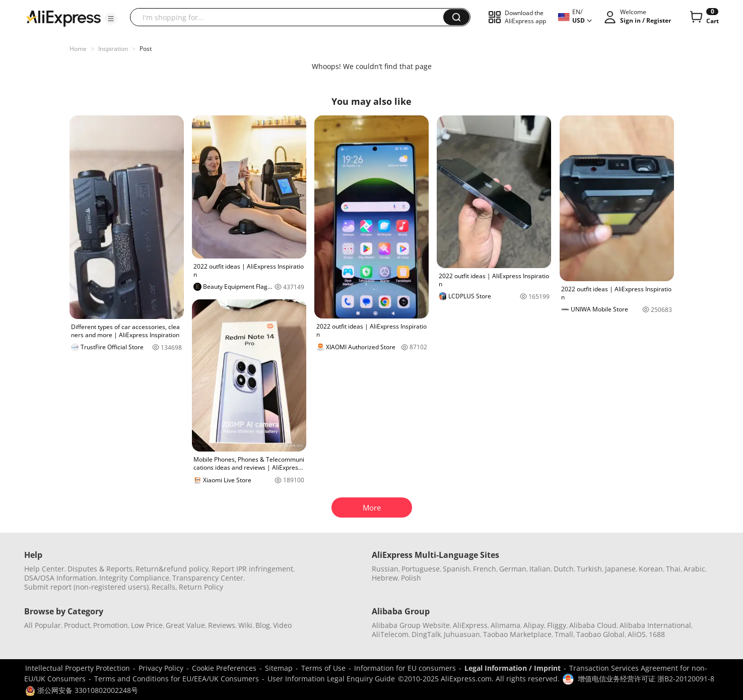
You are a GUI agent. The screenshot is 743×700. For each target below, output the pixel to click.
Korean (651, 569)
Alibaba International (655, 625)
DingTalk (426, 634)
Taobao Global (600, 634)
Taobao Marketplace (517, 634)
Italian (540, 569)
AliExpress (470, 625)
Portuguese (421, 569)
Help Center (44, 569)
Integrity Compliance (134, 578)
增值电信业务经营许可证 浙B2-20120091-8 (646, 679)
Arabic (694, 569)
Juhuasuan (462, 634)
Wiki (245, 625)
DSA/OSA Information (60, 578)
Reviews (222, 625)
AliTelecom (390, 634)
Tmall (564, 634)
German (513, 569)
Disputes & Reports (100, 569)
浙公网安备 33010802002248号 (82, 690)
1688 (657, 634)
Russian (385, 569)
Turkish (589, 569)
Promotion (111, 625)
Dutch (564, 569)
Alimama (505, 625)
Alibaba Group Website (411, 625)
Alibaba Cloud (593, 625)
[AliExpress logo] (63, 18)
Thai (673, 569)
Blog (263, 625)
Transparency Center (208, 578)
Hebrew (385, 578)
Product (77, 625)
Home (78, 49)
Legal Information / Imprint (513, 668)
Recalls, (164, 587)
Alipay (534, 625)
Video (282, 625)
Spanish (456, 569)
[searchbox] (290, 17)
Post (146, 49)
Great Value (185, 625)
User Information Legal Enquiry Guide (331, 679)
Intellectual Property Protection (78, 668)
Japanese (620, 569)
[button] (111, 19)
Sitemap (279, 668)
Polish (411, 578)
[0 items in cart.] (703, 17)
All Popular (43, 625)
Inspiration (113, 49)
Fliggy (557, 625)
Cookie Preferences (224, 668)
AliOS (637, 634)
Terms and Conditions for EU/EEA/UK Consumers (177, 679)
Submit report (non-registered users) (86, 587)
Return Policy (201, 587)
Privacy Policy (161, 668)
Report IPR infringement (252, 569)
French (485, 569)
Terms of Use (323, 668)
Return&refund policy (172, 569)
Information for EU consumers (405, 668)
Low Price (147, 625)
